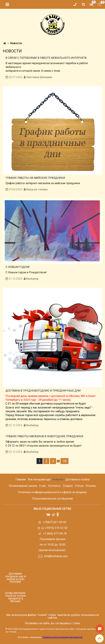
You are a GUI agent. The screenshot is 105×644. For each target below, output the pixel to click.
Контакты (54, 486)
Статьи (79, 486)
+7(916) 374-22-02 (56, 528)
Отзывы (91, 486)
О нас (42, 486)
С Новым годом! (18, 267)
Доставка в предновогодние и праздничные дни (43, 391)
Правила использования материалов (63, 637)
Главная (21, 479)
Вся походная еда (39, 479)
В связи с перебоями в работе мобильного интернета (46, 58)
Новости (58, 479)
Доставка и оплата (77, 479)
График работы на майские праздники (35, 178)
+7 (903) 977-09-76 (54, 534)
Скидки (68, 486)
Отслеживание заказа (23, 486)
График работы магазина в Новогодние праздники (44, 436)
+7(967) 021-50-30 (55, 522)
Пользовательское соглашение (52, 499)
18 (64, 461)
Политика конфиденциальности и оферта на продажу (52, 492)
